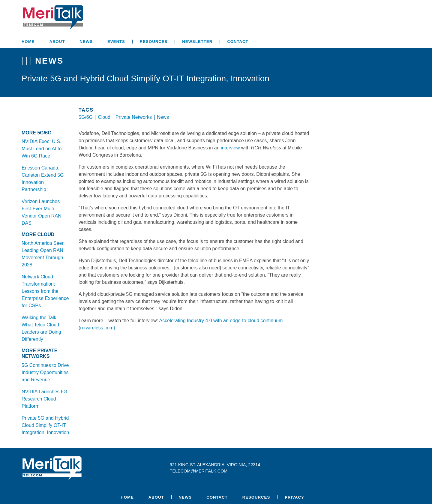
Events (116, 42)
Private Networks (134, 117)
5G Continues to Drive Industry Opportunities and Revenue (45, 372)
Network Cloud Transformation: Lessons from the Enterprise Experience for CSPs (45, 291)
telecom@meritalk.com (199, 471)
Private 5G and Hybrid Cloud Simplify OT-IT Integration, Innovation (45, 425)
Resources (154, 42)
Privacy (294, 497)
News (86, 42)
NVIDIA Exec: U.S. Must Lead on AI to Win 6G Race (42, 149)
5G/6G (86, 117)
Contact (238, 42)
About (57, 42)
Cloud (104, 117)
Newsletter (197, 42)
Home (28, 42)
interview (230, 148)
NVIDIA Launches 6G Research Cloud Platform (44, 399)
